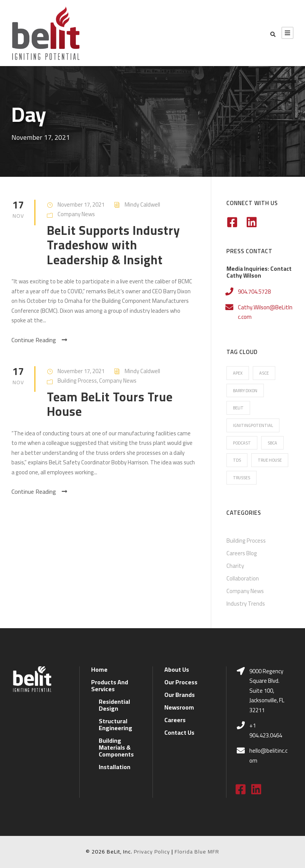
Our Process (181, 682)
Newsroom (179, 707)
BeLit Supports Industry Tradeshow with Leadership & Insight (113, 245)
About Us (177, 669)
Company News (76, 214)
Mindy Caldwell (142, 204)
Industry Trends (246, 604)
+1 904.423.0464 (266, 730)
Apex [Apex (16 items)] (238, 373)
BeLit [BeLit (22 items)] (238, 408)
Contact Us (179, 732)
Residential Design (114, 705)
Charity (235, 566)
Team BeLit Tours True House (110, 404)
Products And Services (110, 685)
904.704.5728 (254, 292)
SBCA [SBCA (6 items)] (272, 443)
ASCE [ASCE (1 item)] (264, 373)
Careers (175, 720)
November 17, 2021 (81, 204)
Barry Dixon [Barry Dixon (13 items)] (245, 391)
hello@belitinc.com (268, 756)
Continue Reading (39, 340)
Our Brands (180, 695)
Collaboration (243, 578)
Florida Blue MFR (197, 852)
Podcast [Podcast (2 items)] (242, 443)
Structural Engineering (116, 724)
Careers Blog (242, 553)
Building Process (77, 381)
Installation (115, 767)
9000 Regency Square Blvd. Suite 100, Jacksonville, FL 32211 (267, 691)
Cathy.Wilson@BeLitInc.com (265, 312)
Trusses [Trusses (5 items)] (242, 478)
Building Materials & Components (116, 747)
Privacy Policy (152, 852)
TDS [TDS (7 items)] (237, 460)
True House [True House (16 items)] (270, 460)
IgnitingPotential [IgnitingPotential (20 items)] (253, 425)
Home (99, 669)
